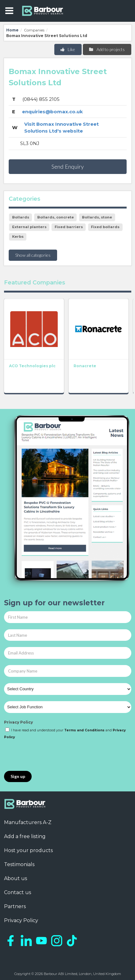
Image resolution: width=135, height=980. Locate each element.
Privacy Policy (18, 722)
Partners (15, 906)
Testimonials (19, 864)
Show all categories (33, 255)
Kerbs (18, 237)
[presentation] (51, 756)
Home (12, 30)
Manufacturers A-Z (28, 822)
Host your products (28, 850)
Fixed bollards (105, 227)
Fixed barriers (69, 227)
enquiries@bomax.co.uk (52, 112)
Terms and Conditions (84, 730)
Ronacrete (85, 366)
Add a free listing (25, 836)
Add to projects (107, 49)
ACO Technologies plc (32, 366)
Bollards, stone (97, 217)
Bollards (21, 217)
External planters (29, 227)
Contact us (18, 892)
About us (16, 878)
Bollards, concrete (56, 217)
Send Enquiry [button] (68, 166)
